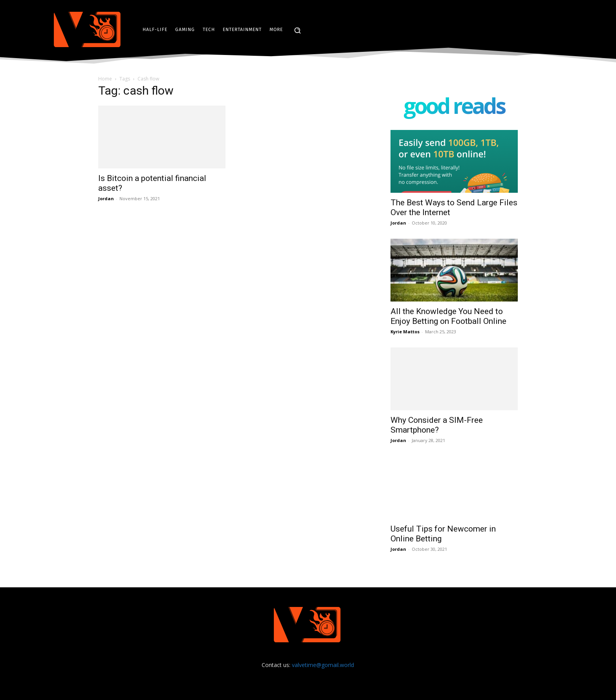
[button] (297, 30)
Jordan (106, 198)
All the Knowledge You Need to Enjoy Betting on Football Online (448, 316)
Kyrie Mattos (405, 332)
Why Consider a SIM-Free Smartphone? (437, 425)
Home (105, 79)
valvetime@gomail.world (323, 665)
